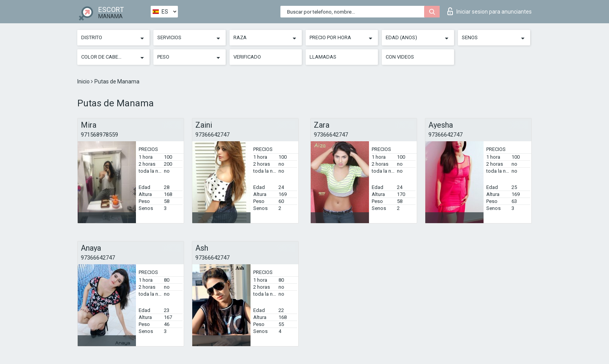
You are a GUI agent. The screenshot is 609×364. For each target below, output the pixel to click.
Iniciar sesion (490, 11)
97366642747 (212, 135)
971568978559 (99, 135)
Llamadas (323, 57)
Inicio (84, 81)
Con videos (400, 57)
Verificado (247, 57)
